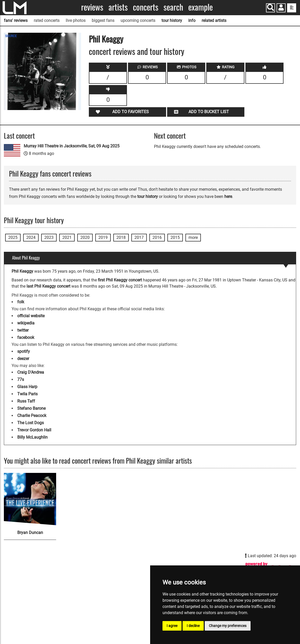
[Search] (271, 8)
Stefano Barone (31, 408)
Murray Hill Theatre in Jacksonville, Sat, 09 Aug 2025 (72, 146)
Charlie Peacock (32, 416)
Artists (118, 7)
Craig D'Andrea (31, 372)
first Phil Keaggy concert (120, 280)
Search (173, 7)
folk (21, 302)
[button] (281, 8)
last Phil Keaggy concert (48, 286)
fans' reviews (16, 20)
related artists (214, 20)
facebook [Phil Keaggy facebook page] (26, 337)
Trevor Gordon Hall (34, 430)
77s (21, 379)
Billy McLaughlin (32, 437)
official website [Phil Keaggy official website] (31, 316)
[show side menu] (292, 8)
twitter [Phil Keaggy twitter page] (23, 330)
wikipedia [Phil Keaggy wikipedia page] (26, 323)
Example (200, 7)
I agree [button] (172, 626)
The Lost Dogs (31, 423)
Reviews (92, 7)
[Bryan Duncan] (30, 499)
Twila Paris (27, 394)
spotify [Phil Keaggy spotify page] (24, 351)
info (192, 20)
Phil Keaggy (106, 39)
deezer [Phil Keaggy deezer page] (23, 359)
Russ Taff (26, 401)
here (228, 196)
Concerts (146, 7)
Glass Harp (27, 387)
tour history (172, 20)
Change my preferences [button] (228, 626)
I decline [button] (193, 626)
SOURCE (11, 36)
